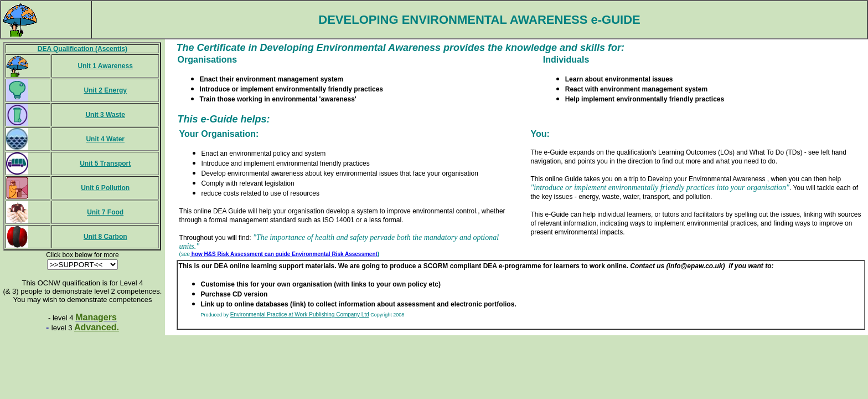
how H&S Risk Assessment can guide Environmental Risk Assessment (284, 254)
